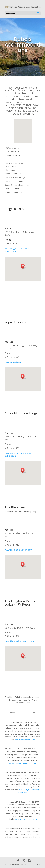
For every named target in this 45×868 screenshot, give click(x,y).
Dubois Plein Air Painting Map (16, 177)
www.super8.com (13, 362)
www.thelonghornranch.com (19, 641)
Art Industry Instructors (13, 155)
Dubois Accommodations (14, 174)
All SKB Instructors (12, 152)
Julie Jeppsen (11, 170)
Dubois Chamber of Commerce (17, 181)
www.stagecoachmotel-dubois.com (17, 250)
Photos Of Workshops (13, 192)
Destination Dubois (12, 189)
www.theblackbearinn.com (18, 550)
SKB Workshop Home (13, 148)
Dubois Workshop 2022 (14, 163)
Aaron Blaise (11, 166)
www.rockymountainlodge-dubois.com (18, 454)
